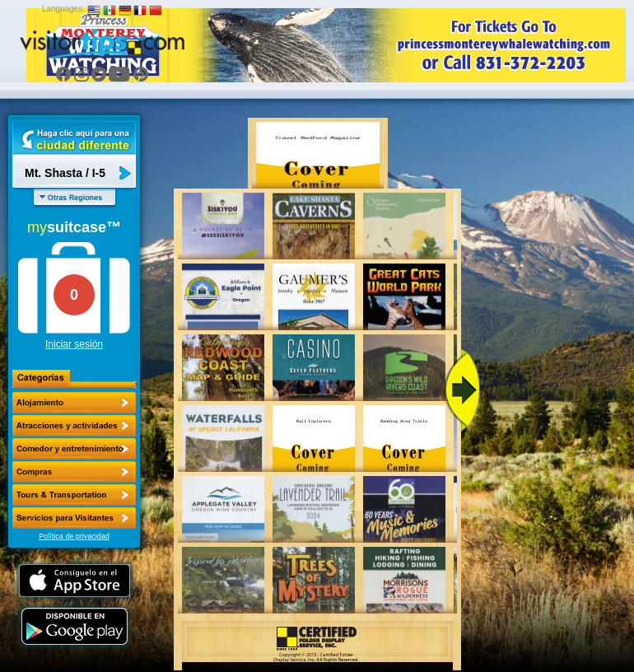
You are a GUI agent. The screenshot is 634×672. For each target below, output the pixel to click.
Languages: (63, 9)
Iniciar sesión (74, 344)
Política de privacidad (74, 536)
